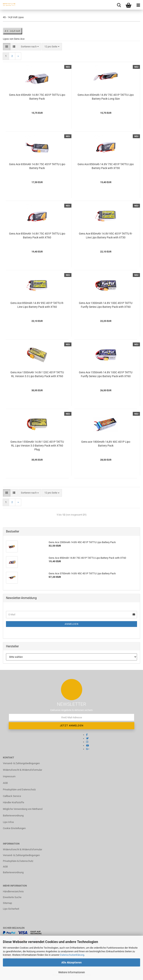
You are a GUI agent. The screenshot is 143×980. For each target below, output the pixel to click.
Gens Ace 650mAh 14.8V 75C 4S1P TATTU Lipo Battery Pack (37, 166)
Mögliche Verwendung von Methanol (23, 809)
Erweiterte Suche (12, 897)
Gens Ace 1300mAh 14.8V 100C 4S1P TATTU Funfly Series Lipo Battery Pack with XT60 (106, 305)
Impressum (9, 776)
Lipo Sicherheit (11, 909)
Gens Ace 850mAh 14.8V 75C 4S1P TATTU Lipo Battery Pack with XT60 (37, 236)
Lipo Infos (8, 822)
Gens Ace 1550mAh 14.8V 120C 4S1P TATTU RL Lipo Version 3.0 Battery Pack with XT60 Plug (37, 446)
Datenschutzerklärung (72, 955)
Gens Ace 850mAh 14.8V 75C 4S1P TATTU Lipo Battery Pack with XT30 (106, 166)
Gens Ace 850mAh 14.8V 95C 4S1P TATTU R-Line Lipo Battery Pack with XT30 (106, 236)
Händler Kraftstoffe (14, 802)
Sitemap (7, 903)
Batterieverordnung (13, 816)
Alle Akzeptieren (71, 962)
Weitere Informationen (72, 972)
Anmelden (72, 624)
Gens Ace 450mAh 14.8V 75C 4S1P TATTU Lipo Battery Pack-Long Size (106, 97)
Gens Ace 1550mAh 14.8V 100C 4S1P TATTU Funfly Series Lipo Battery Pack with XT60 (106, 374)
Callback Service (12, 796)
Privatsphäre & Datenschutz (18, 861)
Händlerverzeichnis (13, 891)
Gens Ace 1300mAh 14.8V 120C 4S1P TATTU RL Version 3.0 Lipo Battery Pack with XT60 (37, 374)
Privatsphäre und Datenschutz (19, 789)
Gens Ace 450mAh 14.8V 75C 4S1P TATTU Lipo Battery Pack (37, 97)
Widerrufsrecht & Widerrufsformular (22, 770)
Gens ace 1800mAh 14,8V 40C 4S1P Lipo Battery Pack (106, 444)
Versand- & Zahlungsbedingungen (21, 763)
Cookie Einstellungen (14, 828)
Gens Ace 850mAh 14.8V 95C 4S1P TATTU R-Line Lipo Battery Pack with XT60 (37, 305)
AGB (5, 783)
